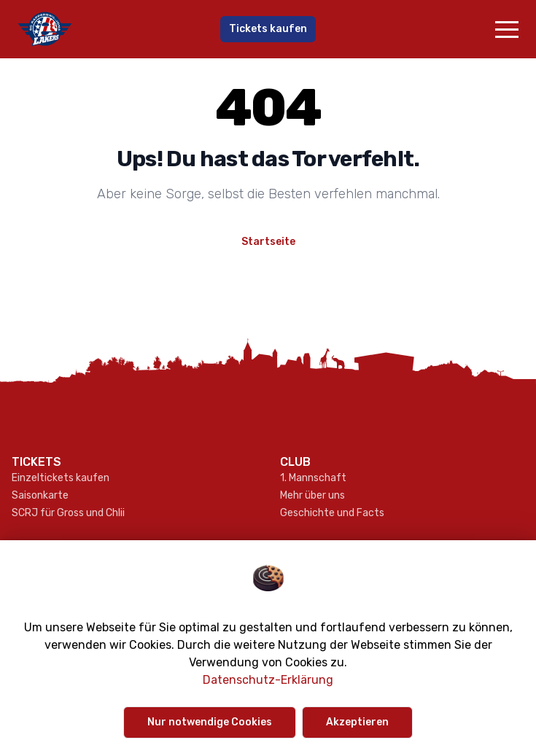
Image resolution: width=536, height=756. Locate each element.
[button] (507, 29)
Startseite (268, 242)
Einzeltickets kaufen (61, 478)
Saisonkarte (40, 495)
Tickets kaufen (268, 29)
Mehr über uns (312, 495)
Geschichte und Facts (332, 513)
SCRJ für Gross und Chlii (68, 513)
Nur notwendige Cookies (210, 722)
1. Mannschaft (313, 478)
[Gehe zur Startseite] (97, 29)
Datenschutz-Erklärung (268, 680)
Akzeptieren (357, 722)
